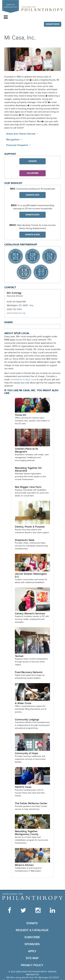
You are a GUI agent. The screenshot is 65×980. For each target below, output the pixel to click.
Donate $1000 (32, 235)
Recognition (13, 140)
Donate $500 (32, 215)
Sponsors (32, 944)
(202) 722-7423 (14, 309)
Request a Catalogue (32, 930)
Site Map (32, 958)
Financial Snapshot (17, 145)
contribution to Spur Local (23, 380)
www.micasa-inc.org (19, 313)
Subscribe (32, 937)
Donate (32, 161)
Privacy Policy (32, 965)
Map (32, 305)
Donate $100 (33, 195)
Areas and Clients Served (21, 134)
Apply (32, 951)
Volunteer (33, 173)
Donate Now (53, 24)
